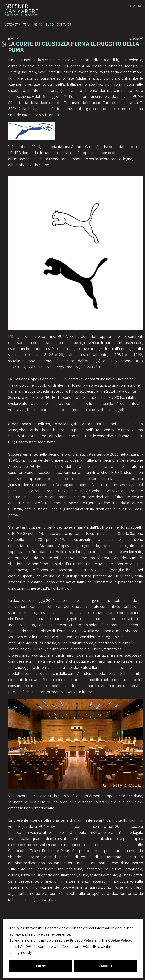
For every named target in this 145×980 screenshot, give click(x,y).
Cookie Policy (118, 940)
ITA (133, 6)
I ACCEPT (105, 966)
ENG (140, 6)
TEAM (27, 24)
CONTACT (64, 24)
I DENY (40, 966)
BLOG (50, 24)
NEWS (38, 24)
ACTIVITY (12, 24)
